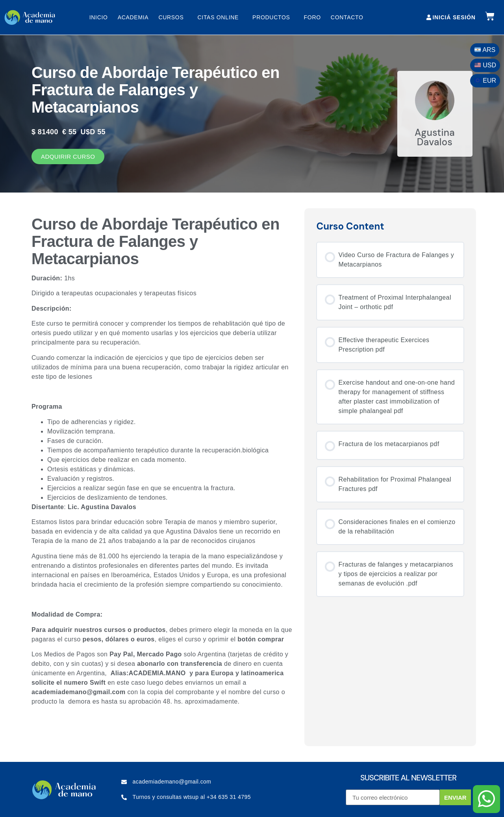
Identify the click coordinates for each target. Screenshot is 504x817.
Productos (273, 17)
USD (485, 65)
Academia (133, 17)
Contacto (347, 17)
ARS (485, 50)
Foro (312, 17)
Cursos (173, 17)
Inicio (99, 17)
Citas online (220, 17)
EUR (485, 81)
